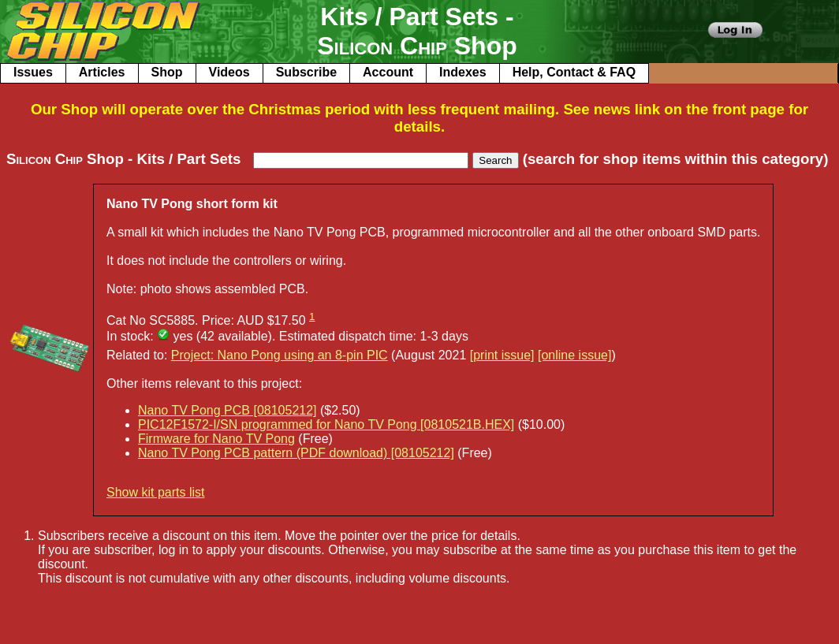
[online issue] (574, 355)
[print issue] (502, 355)
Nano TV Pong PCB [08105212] (227, 410)
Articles (102, 72)
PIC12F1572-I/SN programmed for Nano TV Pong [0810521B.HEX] (326, 424)
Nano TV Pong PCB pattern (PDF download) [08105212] (296, 453)
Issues (33, 72)
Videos (229, 72)
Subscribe (306, 72)
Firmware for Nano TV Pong (216, 439)
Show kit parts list (155, 492)
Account (388, 72)
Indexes (463, 72)
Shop (167, 72)
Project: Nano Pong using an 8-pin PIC (280, 355)
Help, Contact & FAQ (574, 72)
